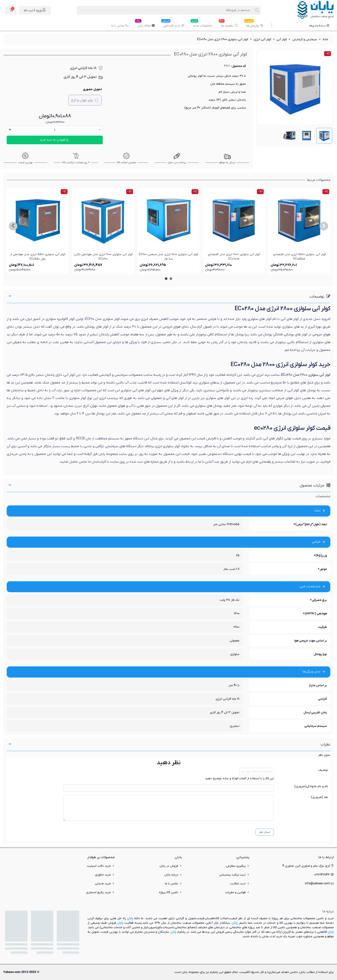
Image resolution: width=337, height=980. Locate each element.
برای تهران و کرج (85, 100)
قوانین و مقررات (237, 892)
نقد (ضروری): (319, 797)
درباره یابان (173, 875)
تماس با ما (120, 26)
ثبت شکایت (240, 884)
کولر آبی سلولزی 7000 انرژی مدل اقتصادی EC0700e (234, 257)
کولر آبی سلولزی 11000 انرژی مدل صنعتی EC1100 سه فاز (168, 257)
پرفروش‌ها (254, 24)
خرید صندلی (105, 884)
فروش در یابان (171, 866)
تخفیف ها (228, 24)
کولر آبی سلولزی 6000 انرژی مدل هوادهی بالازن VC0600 (103, 257)
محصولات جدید (201, 24)
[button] (324, 226)
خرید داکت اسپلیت (101, 866)
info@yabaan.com (319, 884)
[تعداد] (55, 130)
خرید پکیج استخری (100, 892)
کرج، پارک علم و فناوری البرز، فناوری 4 (308, 866)
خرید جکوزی (105, 875)
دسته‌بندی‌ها (319, 26)
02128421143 (324, 875)
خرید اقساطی (173, 24)
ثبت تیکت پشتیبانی (234, 875)
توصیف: (323, 770)
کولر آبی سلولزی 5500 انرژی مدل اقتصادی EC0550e (299, 257)
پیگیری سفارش (238, 866)
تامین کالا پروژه (171, 892)
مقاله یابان (145, 24)
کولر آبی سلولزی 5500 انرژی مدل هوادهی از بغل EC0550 (38, 257)
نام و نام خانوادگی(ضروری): (311, 786)
